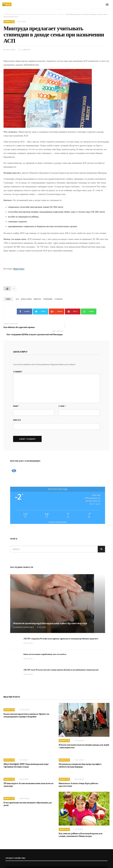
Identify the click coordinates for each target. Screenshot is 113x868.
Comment (18, 367)
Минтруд (37, 299)
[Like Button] (7, 289)
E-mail (62, 402)
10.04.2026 (42, 623)
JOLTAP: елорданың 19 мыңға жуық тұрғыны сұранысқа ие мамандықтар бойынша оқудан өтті (61, 634)
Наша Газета (19, 269)
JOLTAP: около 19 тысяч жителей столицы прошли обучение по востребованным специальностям (61, 665)
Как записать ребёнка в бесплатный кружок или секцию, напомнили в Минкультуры (84, 830)
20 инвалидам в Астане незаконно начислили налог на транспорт (28, 780)
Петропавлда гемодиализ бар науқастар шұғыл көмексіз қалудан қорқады (84, 761)
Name (16, 402)
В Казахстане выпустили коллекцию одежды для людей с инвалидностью (84, 742)
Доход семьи (26, 299)
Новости (9, 22)
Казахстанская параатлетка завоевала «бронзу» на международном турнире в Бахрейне (26, 711)
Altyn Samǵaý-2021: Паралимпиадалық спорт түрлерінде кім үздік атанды (26, 761)
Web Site (17, 415)
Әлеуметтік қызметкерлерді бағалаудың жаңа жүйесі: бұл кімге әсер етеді (50, 619)
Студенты (57, 299)
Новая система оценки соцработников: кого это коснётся (45, 650)
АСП (17, 299)
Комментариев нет (24, 623)
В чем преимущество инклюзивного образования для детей (27, 799)
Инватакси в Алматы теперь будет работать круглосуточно (78, 780)
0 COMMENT (24, 50)
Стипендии (47, 299)
